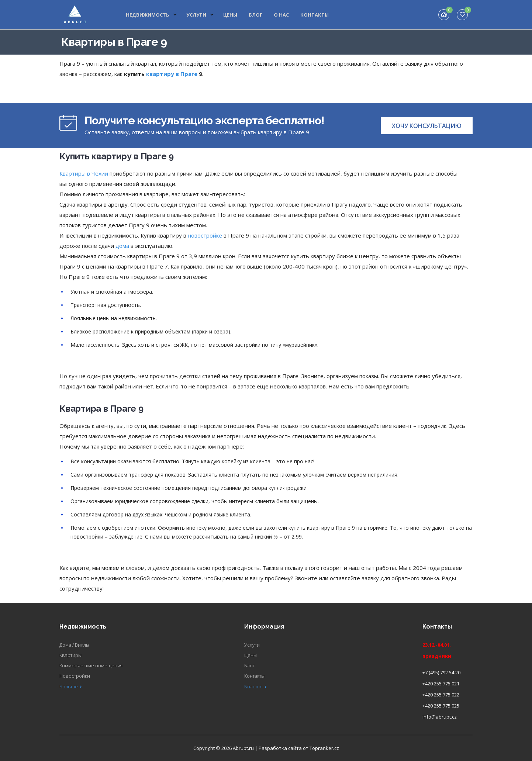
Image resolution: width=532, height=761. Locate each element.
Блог (256, 15)
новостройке (205, 235)
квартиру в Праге (172, 74)
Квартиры (70, 655)
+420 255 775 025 (441, 706)
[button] (427, 126)
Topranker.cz (324, 748)
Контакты (314, 15)
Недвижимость (152, 15)
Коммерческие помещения (91, 665)
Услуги (201, 15)
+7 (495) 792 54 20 (441, 672)
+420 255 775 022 (441, 695)
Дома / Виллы (74, 645)
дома (122, 246)
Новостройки (75, 676)
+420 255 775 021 (441, 684)
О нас (281, 15)
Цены (231, 15)
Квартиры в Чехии (84, 173)
